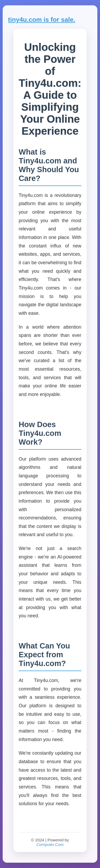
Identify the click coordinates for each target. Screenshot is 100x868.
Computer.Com (50, 844)
